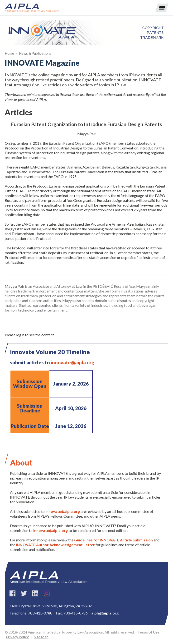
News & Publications (35, 53)
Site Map (41, 637)
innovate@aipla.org (73, 362)
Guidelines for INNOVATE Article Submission (113, 540)
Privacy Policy (17, 637)
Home (9, 53)
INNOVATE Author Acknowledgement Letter (56, 545)
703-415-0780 (40, 613)
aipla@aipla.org (105, 613)
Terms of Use (149, 632)
